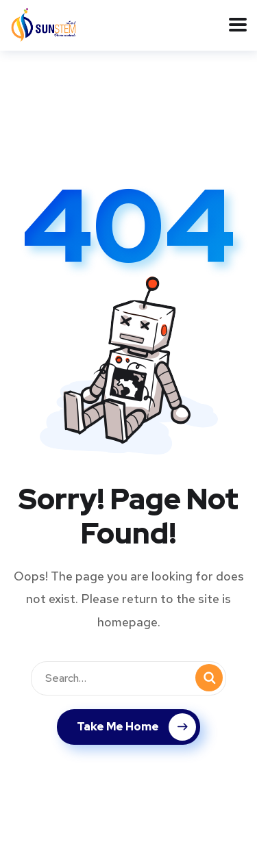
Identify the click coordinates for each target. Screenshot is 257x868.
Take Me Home (136, 727)
